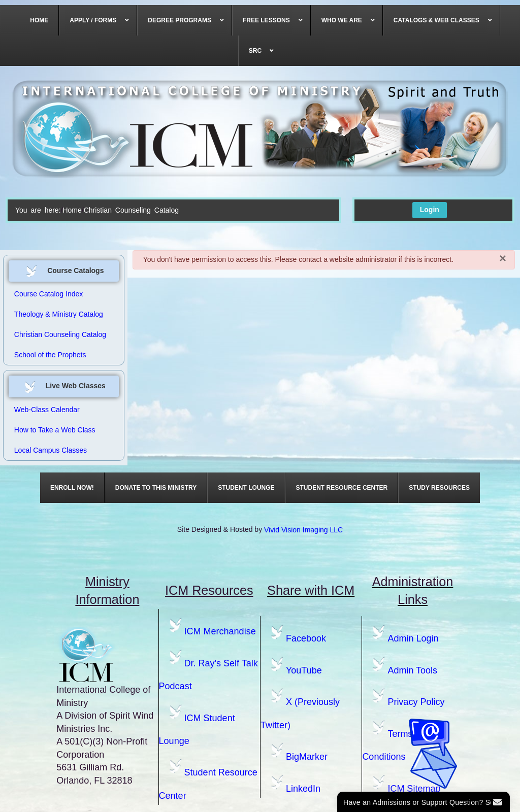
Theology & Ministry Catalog (59, 314)
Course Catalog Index (48, 294)
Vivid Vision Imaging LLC (303, 530)
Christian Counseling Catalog (60, 334)
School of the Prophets (50, 355)
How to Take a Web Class (55, 430)
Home (72, 210)
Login (430, 210)
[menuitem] (39, 20)
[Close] (503, 258)
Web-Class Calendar (47, 410)
